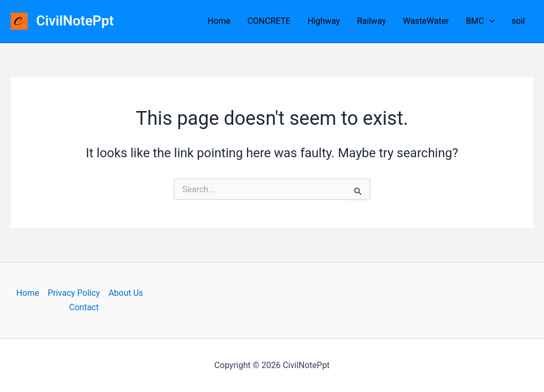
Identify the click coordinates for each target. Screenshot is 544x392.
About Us (126, 293)
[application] (489, 21)
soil (518, 21)
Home (219, 21)
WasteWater (426, 21)
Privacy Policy (74, 293)
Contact (84, 307)
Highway (324, 21)
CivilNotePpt (75, 21)
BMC (480, 21)
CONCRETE (269, 21)
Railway (372, 21)
